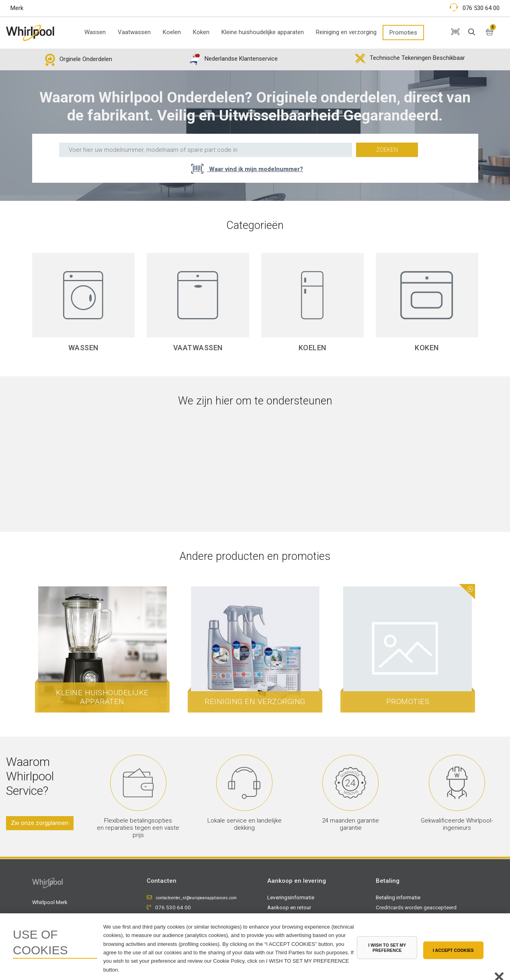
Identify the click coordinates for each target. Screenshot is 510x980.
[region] (255, 947)
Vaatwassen (134, 32)
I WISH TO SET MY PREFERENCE (387, 948)
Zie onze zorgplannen (40, 823)
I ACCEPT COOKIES (453, 950)
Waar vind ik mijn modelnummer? (255, 169)
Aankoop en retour (289, 907)
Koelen (172, 32)
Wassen (95, 32)
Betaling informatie (398, 897)
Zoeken (387, 150)
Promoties (403, 33)
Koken (201, 32)
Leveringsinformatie (291, 897)
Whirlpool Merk (50, 902)
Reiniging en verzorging (346, 32)
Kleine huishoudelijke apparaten (263, 32)
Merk (17, 8)
